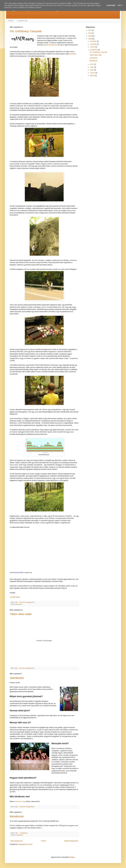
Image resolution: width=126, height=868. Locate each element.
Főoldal (11, 21)
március (93, 73)
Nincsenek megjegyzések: (27, 602)
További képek (15, 597)
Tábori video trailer (21, 614)
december (93, 41)
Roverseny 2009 (18, 572)
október (93, 47)
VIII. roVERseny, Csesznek (26, 31)
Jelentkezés (17, 678)
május (92, 67)
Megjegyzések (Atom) (25, 844)
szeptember (94, 50)
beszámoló (19, 604)
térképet (73, 54)
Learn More (111, 5)
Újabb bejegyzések (16, 841)
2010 (90, 36)
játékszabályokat (51, 45)
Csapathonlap (22, 21)
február (93, 76)
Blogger (72, 857)
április (92, 70)
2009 (90, 39)
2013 (90, 30)
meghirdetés (19, 835)
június (92, 64)
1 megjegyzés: (24, 833)
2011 (90, 33)
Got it (120, 5)
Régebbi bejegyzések (71, 841)
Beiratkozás (17, 816)
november (93, 44)
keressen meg (20, 801)
